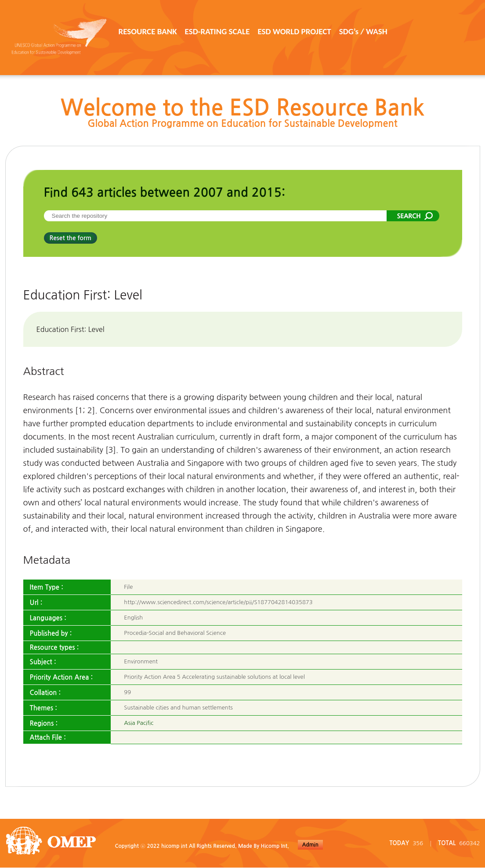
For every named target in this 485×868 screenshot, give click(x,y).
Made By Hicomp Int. (264, 846)
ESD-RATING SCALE (217, 31)
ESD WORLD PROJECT (294, 31)
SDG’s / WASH (363, 31)
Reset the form (71, 238)
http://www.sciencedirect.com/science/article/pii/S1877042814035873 (218, 602)
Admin (310, 845)
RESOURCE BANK (148, 31)
